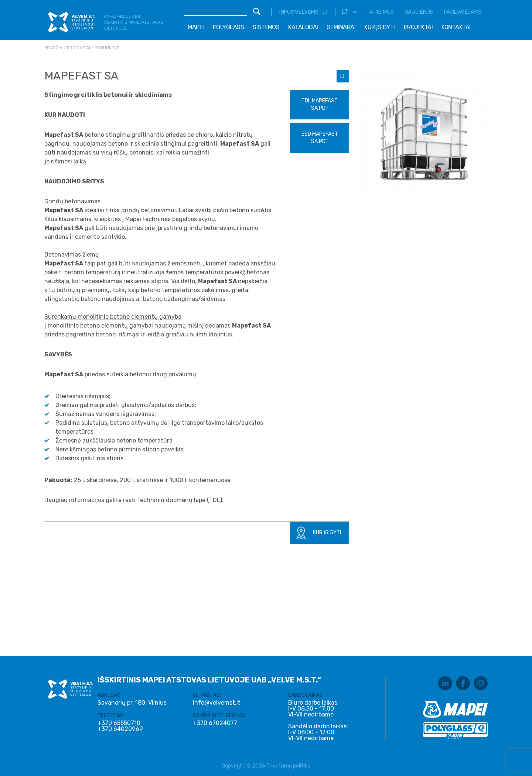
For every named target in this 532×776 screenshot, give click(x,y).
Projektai (418, 27)
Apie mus (381, 12)
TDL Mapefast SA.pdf (320, 104)
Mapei (196, 27)
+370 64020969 (120, 729)
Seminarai (341, 27)
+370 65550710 (119, 723)
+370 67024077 (215, 723)
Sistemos (266, 27)
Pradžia (53, 48)
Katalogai (303, 27)
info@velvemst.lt (303, 12)
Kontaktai (456, 27)
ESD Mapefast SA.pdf (320, 138)
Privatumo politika (288, 766)
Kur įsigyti (380, 27)
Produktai (79, 48)
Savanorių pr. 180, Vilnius (132, 703)
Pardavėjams (463, 12)
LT (343, 76)
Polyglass (229, 27)
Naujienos (419, 12)
